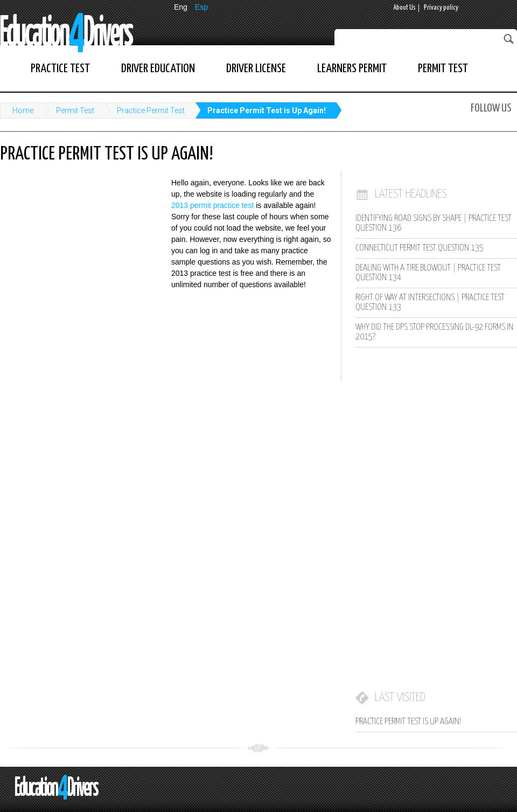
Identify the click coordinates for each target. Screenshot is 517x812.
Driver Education (158, 69)
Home (23, 110)
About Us (404, 8)
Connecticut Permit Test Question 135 (420, 248)
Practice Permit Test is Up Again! (267, 110)
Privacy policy (441, 8)
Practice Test (60, 69)
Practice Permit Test (151, 110)
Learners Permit (352, 69)
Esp (201, 7)
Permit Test (443, 69)
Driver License (256, 69)
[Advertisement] (81, 248)
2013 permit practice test (212, 205)
